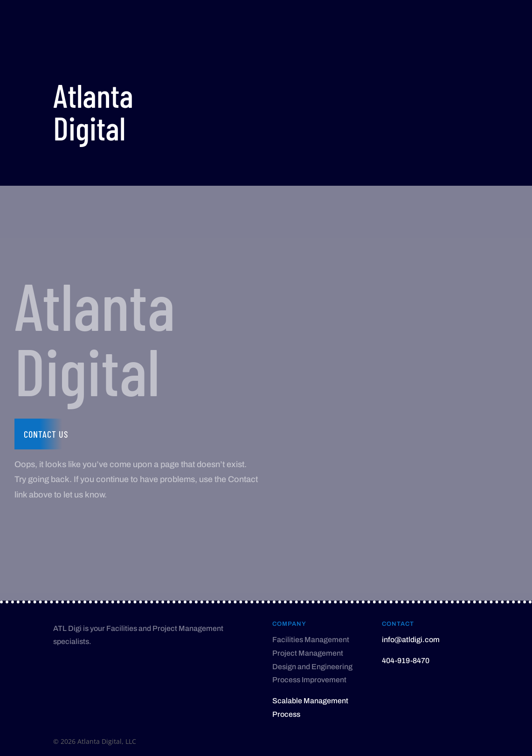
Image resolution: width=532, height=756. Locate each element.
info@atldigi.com (411, 640)
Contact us (46, 434)
